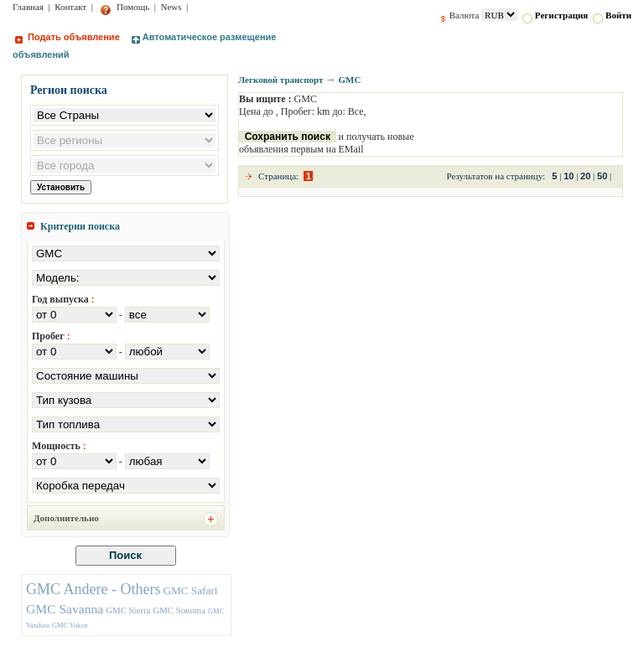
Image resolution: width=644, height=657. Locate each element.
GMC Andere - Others (93, 589)
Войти (612, 15)
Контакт (70, 7)
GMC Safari (190, 590)
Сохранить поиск (288, 137)
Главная (28, 7)
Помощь (125, 7)
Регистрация (555, 15)
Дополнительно (66, 518)
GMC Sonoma (179, 610)
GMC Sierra (128, 610)
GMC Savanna (65, 609)
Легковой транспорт (280, 80)
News (171, 7)
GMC (349, 80)
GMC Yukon (70, 626)
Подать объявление (68, 37)
